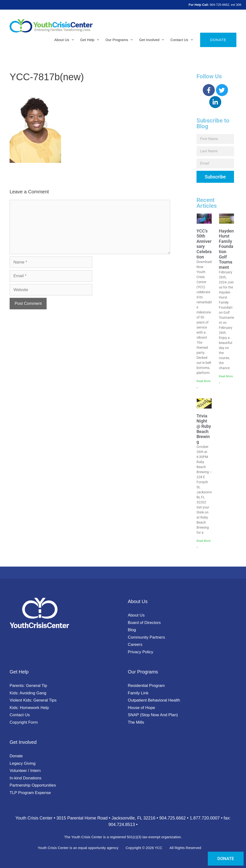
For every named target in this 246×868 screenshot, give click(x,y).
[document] (123, 434)
